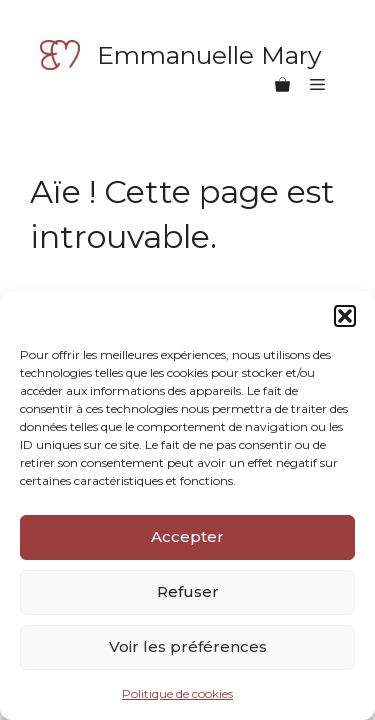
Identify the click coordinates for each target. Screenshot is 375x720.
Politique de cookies (177, 693)
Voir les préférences (188, 646)
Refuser (188, 591)
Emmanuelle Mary (209, 55)
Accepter (187, 536)
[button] (345, 316)
